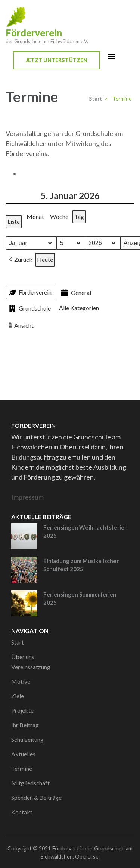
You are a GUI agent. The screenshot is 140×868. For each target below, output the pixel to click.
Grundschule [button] (29, 309)
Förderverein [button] (29, 292)
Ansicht (21, 327)
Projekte (22, 710)
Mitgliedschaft (30, 783)
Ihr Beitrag (25, 725)
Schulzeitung (27, 739)
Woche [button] (59, 217)
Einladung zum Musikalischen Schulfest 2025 (82, 565)
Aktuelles (23, 754)
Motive (21, 681)
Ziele (18, 696)
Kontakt (22, 812)
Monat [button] (35, 217)
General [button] (75, 293)
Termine (22, 768)
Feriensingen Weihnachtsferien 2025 (85, 532)
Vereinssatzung (31, 667)
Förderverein (34, 33)
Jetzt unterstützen (57, 60)
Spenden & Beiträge (36, 797)
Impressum (27, 497)
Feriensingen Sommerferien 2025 (80, 599)
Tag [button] (79, 217)
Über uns (23, 657)
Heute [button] (45, 259)
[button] (20, 260)
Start (18, 642)
